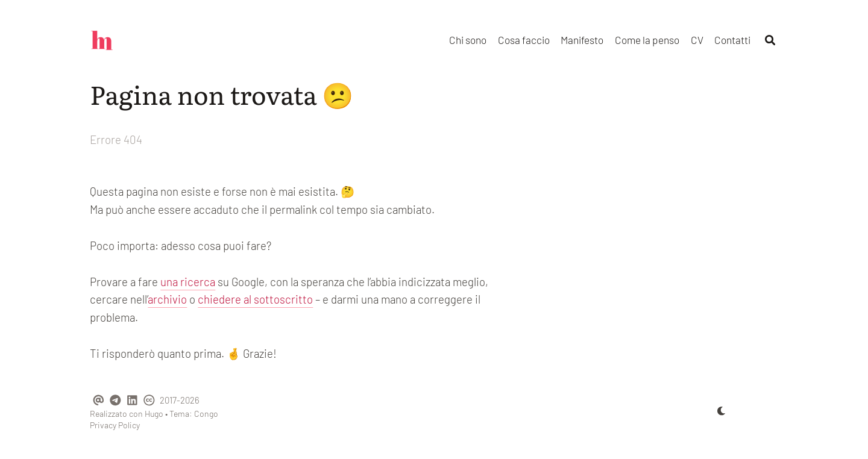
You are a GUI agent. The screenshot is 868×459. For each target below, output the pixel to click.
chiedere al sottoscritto (255, 299)
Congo (206, 414)
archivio (167, 299)
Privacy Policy (115, 425)
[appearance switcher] (722, 411)
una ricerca (188, 282)
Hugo (154, 414)
